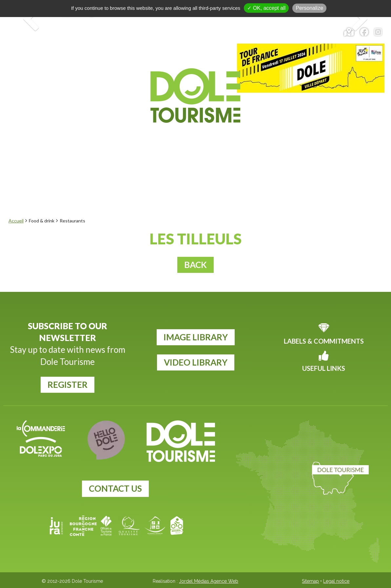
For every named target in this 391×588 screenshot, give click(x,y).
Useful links (324, 368)
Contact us (115, 488)
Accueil (16, 221)
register (68, 385)
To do (165, 138)
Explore (91, 138)
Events (130, 138)
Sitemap (310, 581)
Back (195, 265)
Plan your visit (283, 138)
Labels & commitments (324, 341)
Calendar (303, 32)
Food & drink (214, 138)
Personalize (309, 8)
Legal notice (336, 581)
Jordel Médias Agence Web (209, 581)
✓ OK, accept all (266, 8)
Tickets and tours (208, 32)
